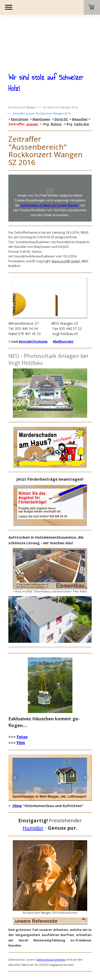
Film (21, 699)
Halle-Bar (82, 80)
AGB (28, 944)
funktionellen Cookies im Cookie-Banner (50, 161)
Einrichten (20, 75)
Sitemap (39, 948)
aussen (32, 80)
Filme (17, 762)
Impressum (15, 944)
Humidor (33, 784)
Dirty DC (61, 75)
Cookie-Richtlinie (19, 948)
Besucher (80, 75)
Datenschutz (73, 944)
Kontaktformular (33, 297)
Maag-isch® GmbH (66, 217)
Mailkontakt (63, 297)
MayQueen (41, 75)
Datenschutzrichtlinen (51, 916)
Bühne (56, 80)
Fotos (22, 693)
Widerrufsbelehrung (48, 944)
